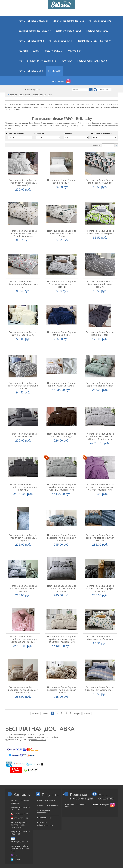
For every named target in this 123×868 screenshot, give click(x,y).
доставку (9, 128)
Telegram (16, 844)
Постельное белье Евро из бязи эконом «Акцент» (100, 181)
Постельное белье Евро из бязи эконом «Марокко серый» (100, 281)
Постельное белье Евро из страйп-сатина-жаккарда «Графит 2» (23, 479)
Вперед (77, 699)
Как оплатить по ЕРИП (48, 791)
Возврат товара (46, 803)
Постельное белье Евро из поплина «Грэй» (100, 330)
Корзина (100, 89)
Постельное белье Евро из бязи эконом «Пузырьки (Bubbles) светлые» (23, 232)
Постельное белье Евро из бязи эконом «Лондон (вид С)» (23, 281)
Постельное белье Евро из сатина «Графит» (23, 428)
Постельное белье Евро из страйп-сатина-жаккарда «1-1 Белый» (23, 183)
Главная (14, 95)
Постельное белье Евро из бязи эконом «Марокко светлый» (62, 281)
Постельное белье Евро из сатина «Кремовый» (23, 330)
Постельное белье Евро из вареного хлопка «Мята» (100, 379)
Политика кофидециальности (45, 809)
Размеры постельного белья (75, 791)
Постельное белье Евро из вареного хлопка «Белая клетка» (23, 578)
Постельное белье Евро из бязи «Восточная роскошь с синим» (23, 380)
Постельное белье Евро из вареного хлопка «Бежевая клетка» (62, 677)
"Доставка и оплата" (37, 725)
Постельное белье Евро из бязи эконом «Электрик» (100, 231)
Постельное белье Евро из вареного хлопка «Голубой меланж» (61, 528)
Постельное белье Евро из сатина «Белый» (62, 181)
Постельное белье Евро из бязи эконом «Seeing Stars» (100, 675)
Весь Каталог (24, 95)
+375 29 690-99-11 (19, 799)
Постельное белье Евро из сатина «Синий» (62, 330)
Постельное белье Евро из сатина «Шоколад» (62, 428)
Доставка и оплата (47, 786)
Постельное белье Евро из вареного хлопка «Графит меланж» (100, 578)
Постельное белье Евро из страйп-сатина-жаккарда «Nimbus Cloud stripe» (100, 430)
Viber (14, 840)
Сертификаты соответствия (44, 797)
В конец (87, 699)
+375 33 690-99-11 (19, 803)
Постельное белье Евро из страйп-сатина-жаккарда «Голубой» (23, 528)
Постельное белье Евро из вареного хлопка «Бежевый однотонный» (23, 677)
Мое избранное (34, 90)
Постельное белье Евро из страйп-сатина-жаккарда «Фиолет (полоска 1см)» (100, 479)
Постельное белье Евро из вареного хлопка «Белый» (62, 379)
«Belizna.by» (69, 854)
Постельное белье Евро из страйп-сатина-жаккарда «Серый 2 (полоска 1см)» (62, 479)
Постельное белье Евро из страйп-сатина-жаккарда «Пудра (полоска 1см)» (23, 627)
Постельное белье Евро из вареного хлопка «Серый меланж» (62, 578)
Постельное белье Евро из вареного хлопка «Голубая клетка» (100, 528)
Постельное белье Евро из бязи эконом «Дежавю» (100, 626)
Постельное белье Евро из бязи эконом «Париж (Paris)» (62, 232)
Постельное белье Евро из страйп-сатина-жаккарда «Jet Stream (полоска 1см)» (62, 627)
